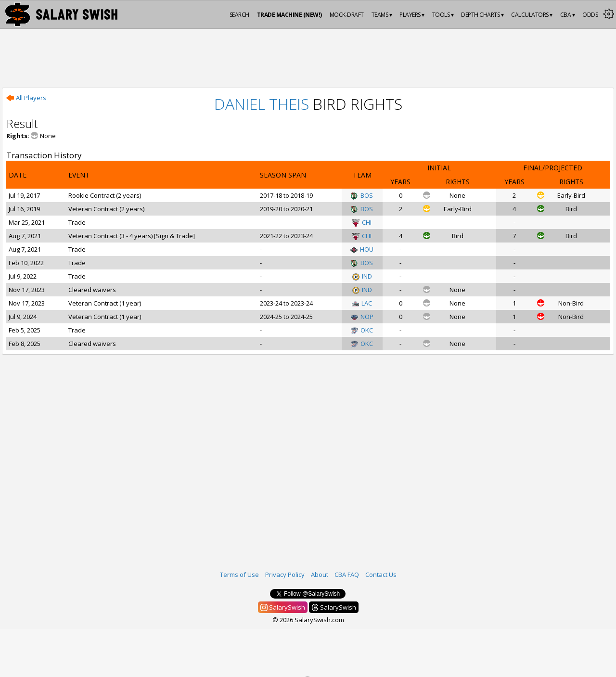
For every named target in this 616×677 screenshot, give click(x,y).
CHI (362, 222)
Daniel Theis (262, 104)
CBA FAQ (347, 575)
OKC (362, 330)
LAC (362, 303)
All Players (26, 98)
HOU (362, 249)
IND (362, 276)
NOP (362, 317)
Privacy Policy (285, 575)
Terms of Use (239, 575)
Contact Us (381, 575)
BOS (362, 195)
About (320, 575)
